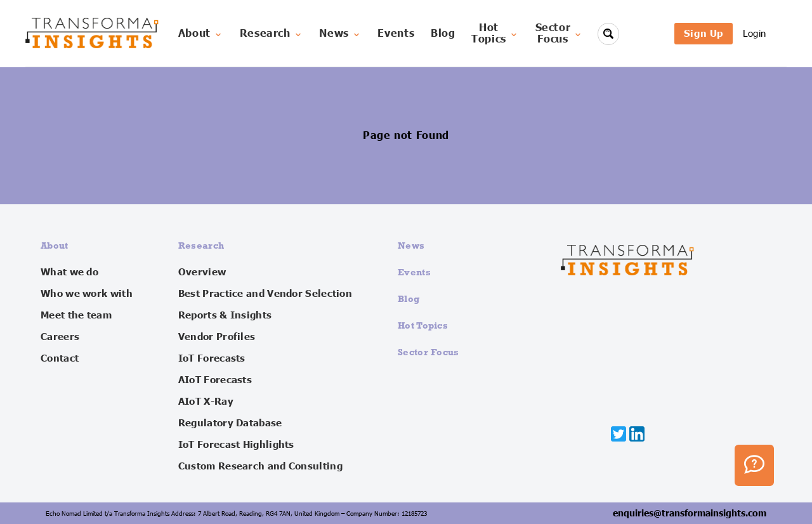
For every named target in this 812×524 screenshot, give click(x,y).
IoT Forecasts (212, 358)
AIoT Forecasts (215, 380)
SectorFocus (560, 34)
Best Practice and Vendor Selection (265, 294)
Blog (443, 34)
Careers (60, 337)
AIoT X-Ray (206, 402)
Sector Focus (429, 352)
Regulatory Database (230, 423)
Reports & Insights (225, 315)
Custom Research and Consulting (260, 466)
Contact (60, 358)
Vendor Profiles (217, 337)
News (340, 34)
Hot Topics (423, 325)
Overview (202, 272)
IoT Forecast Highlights (236, 445)
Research (272, 34)
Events (396, 34)
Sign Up (704, 33)
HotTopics (495, 34)
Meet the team (76, 315)
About (201, 34)
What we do (69, 272)
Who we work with (87, 294)
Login (755, 33)
